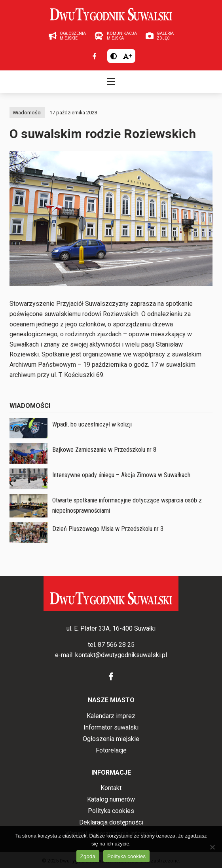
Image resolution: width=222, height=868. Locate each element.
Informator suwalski (111, 727)
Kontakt (111, 788)
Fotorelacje (111, 750)
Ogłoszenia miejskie (111, 739)
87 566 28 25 (116, 645)
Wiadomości (27, 113)
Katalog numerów (111, 799)
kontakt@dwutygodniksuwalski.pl (121, 655)
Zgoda (88, 856)
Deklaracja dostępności (111, 822)
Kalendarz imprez (111, 716)
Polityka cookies (111, 811)
